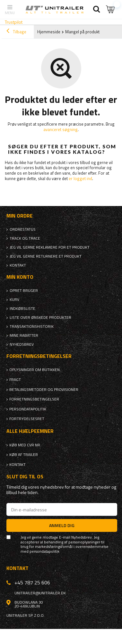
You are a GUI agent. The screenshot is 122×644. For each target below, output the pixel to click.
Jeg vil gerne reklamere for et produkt (50, 247)
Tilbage (16, 32)
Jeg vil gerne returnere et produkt (46, 256)
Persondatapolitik (28, 409)
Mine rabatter (24, 335)
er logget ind (80, 178)
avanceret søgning (61, 129)
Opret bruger (24, 291)
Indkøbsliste (22, 309)
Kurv (14, 300)
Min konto (20, 277)
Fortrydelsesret (27, 419)
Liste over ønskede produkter (40, 318)
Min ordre (20, 216)
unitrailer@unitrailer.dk (40, 593)
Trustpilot (14, 22)
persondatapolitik (44, 551)
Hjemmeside (49, 32)
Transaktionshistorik (32, 326)
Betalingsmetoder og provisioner (44, 390)
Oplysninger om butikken (35, 370)
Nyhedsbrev (22, 344)
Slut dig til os (25, 477)
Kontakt (18, 265)
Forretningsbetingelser (34, 399)
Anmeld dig (62, 525)
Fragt (15, 380)
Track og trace (25, 238)
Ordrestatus (23, 229)
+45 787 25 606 (32, 582)
